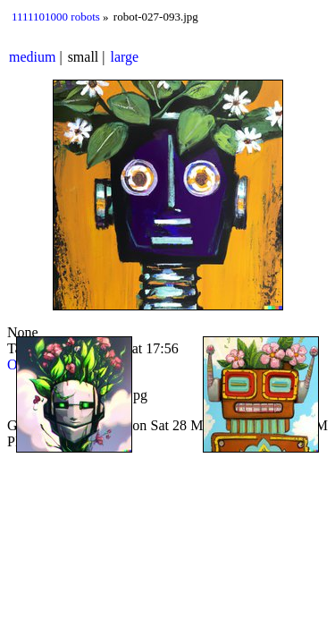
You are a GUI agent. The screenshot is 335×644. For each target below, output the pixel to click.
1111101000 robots (56, 17)
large (125, 57)
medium (32, 57)
